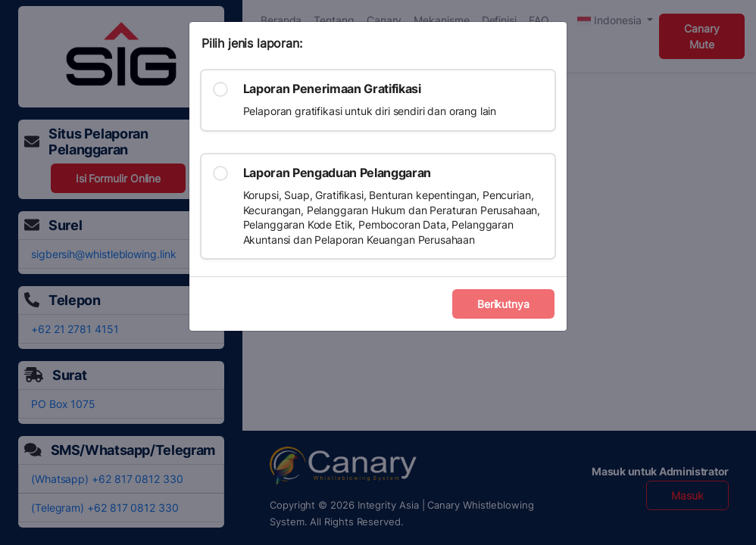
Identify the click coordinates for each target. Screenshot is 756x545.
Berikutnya (503, 304)
